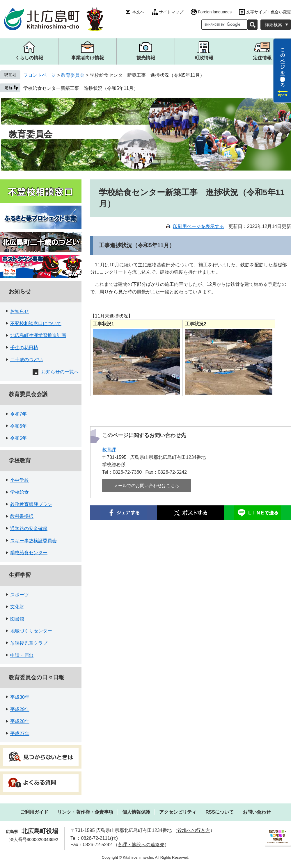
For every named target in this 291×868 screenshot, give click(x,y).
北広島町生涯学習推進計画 (38, 335)
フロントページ (40, 75)
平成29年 (20, 709)
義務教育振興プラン (31, 504)
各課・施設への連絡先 (141, 845)
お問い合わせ (257, 812)
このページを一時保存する (283, 65)
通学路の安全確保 (29, 529)
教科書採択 (22, 516)
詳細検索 (274, 25)
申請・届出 (22, 655)
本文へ (138, 12)
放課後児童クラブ (29, 643)
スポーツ (19, 595)
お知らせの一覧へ (60, 372)
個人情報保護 (136, 812)
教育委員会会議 (28, 394)
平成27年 (20, 734)
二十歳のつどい (26, 360)
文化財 (17, 607)
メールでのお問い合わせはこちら (147, 485)
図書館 (17, 619)
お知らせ (20, 292)
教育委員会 (73, 75)
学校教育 (20, 460)
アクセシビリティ (178, 812)
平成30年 (20, 697)
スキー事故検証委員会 (33, 541)
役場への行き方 (194, 830)
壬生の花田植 (24, 348)
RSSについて (220, 812)
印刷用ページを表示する (198, 226)
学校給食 (19, 492)
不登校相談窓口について (36, 324)
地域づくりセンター (31, 631)
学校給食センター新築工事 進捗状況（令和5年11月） (81, 88)
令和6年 (18, 426)
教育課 (109, 450)
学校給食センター (29, 553)
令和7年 (18, 414)
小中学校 (19, 480)
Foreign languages (215, 12)
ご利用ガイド (34, 812)
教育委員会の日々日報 (36, 677)
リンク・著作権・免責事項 (85, 812)
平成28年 (20, 721)
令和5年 (18, 438)
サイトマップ (171, 12)
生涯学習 (20, 575)
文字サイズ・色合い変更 (269, 12)
